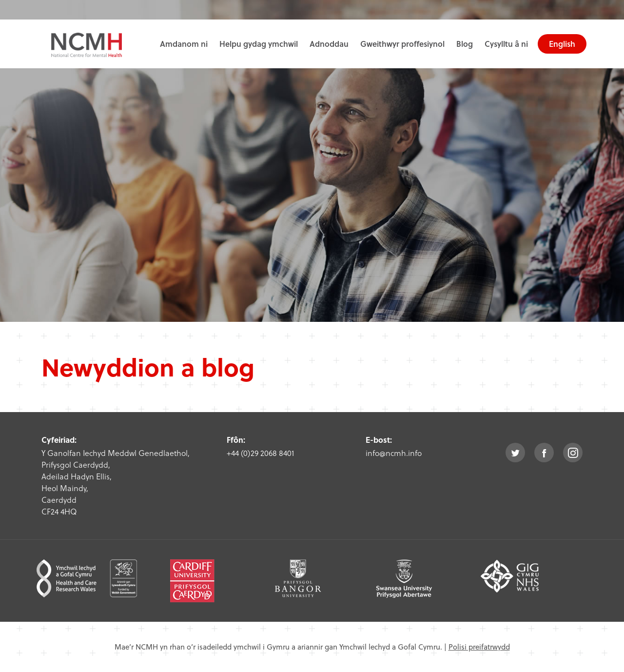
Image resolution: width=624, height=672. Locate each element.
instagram (573, 453)
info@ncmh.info (394, 453)
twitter (515, 453)
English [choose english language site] (562, 44)
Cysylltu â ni (506, 44)
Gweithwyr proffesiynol (402, 44)
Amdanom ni (184, 44)
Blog (465, 44)
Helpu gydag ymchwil (259, 44)
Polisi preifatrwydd (479, 647)
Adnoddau (329, 44)
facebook (544, 453)
